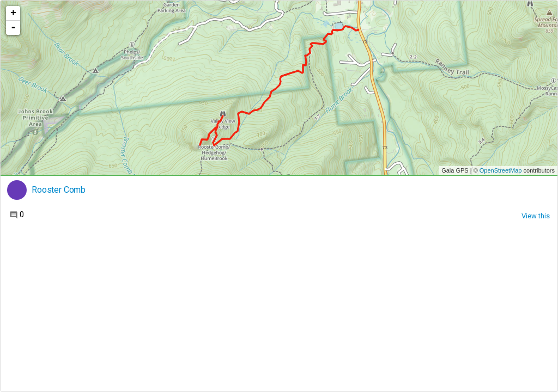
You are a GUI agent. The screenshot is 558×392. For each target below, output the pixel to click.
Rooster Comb (59, 190)
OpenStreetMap (501, 170)
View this (536, 216)
